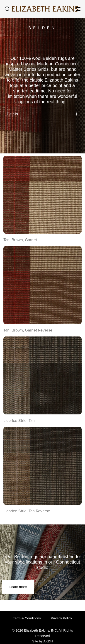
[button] (7, 9)
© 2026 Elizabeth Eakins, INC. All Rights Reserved (42, 633)
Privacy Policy (61, 618)
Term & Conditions (27, 618)
